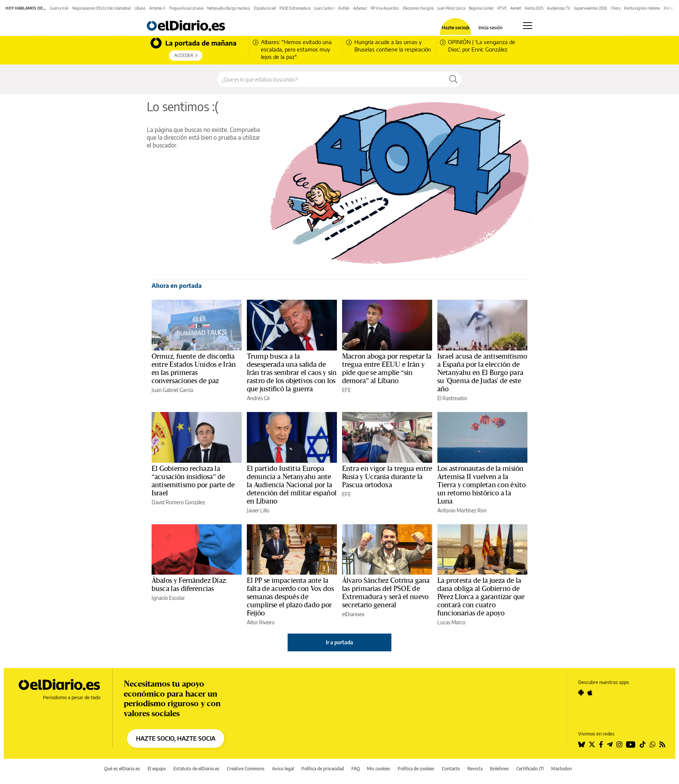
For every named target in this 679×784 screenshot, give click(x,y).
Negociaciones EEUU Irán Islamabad (102, 8)
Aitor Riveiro (261, 622)
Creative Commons (246, 769)
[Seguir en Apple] (590, 692)
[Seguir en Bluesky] (582, 744)
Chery (616, 8)
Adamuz (360, 8)
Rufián (344, 8)
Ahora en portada (177, 286)
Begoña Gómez (481, 8)
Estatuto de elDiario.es (196, 769)
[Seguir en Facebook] (601, 744)
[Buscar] (453, 79)
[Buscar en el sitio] (331, 79)
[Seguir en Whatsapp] (653, 744)
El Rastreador (452, 398)
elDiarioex (353, 614)
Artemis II (157, 8)
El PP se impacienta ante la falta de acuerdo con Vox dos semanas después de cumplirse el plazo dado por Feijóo (290, 597)
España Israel (265, 8)
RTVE (502, 8)
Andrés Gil (258, 398)
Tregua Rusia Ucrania (186, 8)
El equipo (157, 769)
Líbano (140, 8)
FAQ (356, 769)
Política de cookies (416, 769)
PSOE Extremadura (295, 8)
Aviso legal (283, 769)
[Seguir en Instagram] (619, 744)
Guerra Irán (59, 8)
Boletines (499, 769)
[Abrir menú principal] (528, 26)
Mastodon (562, 769)
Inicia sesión (491, 28)
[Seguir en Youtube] (631, 744)
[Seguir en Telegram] (610, 744)
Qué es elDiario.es (122, 769)
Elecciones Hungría (418, 8)
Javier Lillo (258, 510)
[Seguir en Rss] (662, 744)
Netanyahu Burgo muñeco (229, 8)
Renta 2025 (534, 8)
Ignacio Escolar (168, 598)
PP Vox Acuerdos (385, 8)
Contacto (451, 769)
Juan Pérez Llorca (451, 8)
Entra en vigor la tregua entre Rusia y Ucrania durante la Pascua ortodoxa (387, 477)
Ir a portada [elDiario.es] (339, 642)
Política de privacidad (323, 769)
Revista (475, 769)
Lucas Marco (451, 622)
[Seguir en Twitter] (592, 744)
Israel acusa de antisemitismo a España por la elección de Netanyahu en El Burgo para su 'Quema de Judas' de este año (482, 373)
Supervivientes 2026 (591, 8)
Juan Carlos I (324, 8)
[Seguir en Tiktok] (643, 744)
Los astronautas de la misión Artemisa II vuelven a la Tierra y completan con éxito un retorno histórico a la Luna (481, 485)
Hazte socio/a (456, 28)
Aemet (516, 8)
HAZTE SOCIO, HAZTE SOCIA (176, 738)
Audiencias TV (559, 8)
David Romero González (178, 502)
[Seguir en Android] (581, 692)
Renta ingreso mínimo (642, 8)
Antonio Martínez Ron (462, 510)
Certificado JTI (530, 769)
